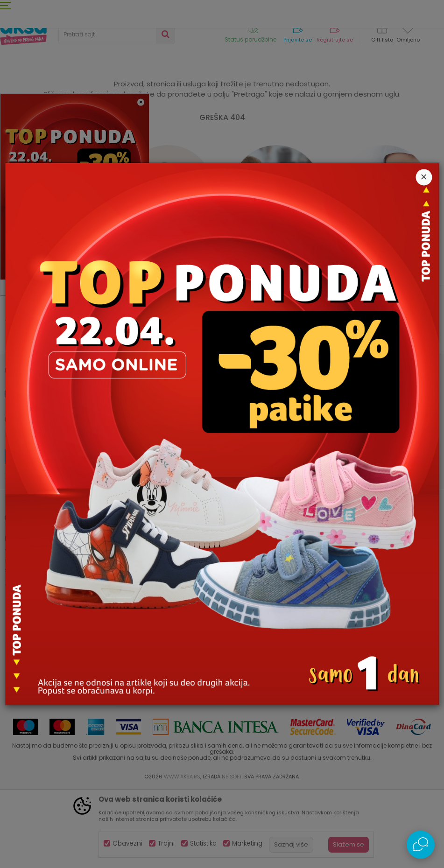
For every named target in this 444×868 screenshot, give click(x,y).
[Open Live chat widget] (421, 845)
